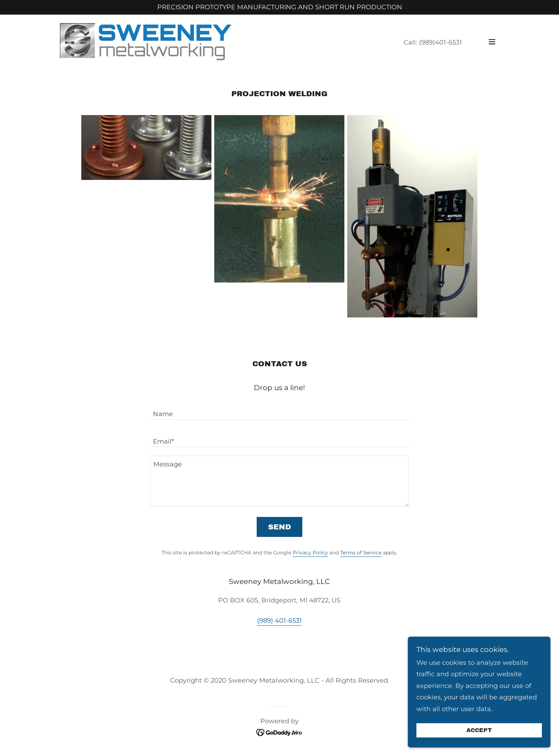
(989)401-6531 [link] (440, 42)
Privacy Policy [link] (310, 553)
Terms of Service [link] (361, 553)
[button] (492, 42)
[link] (146, 41)
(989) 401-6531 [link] (279, 621)
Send (279, 527)
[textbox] (279, 410)
